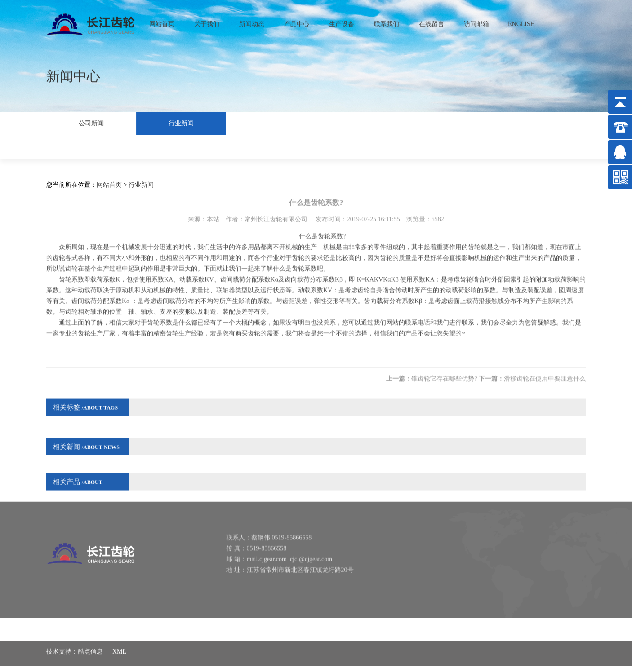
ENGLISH (521, 21)
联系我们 (387, 21)
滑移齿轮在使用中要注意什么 (545, 371)
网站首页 (162, 21)
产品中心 (297, 21)
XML (119, 645)
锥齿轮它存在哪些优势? (444, 371)
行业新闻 (181, 122)
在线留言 (432, 21)
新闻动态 (252, 21)
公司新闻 (91, 122)
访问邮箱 (476, 21)
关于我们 (207, 21)
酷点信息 (90, 645)
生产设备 (342, 21)
